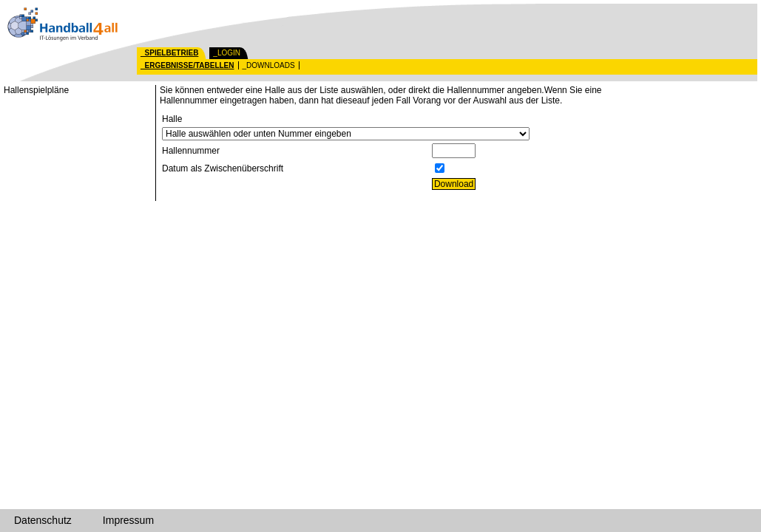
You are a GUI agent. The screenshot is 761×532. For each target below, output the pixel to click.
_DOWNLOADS (269, 65)
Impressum (128, 520)
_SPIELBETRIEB (169, 53)
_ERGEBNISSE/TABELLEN (187, 65)
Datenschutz (43, 520)
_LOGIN (227, 53)
